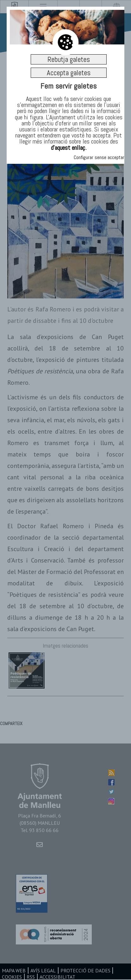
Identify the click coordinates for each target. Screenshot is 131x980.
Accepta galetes (69, 73)
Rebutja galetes (69, 59)
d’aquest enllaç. (69, 148)
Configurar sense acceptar (99, 157)
